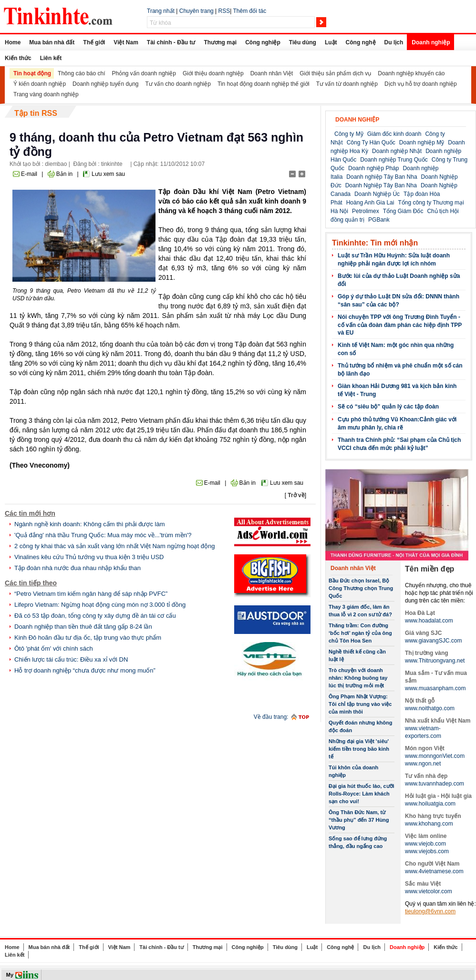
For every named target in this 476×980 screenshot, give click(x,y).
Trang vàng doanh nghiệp (46, 94)
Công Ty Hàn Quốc (371, 143)
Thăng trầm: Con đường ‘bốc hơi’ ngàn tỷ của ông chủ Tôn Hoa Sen (360, 633)
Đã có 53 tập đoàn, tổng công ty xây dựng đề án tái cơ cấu (95, 616)
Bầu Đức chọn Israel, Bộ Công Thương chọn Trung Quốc (361, 588)
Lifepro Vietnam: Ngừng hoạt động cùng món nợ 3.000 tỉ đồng (100, 605)
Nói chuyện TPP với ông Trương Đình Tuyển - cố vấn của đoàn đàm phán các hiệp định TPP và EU (400, 325)
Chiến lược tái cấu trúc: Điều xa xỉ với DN (71, 659)
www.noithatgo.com (430, 708)
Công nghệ (361, 42)
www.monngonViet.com (435, 756)
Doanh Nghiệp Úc (377, 194)
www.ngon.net (423, 764)
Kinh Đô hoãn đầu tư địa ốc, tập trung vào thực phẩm (88, 638)
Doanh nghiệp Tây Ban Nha (382, 177)
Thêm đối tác (249, 11)
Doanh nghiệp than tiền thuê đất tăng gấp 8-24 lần (83, 627)
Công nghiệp (263, 42)
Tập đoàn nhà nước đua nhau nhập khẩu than (78, 568)
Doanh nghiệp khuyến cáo (411, 73)
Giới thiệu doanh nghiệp (213, 73)
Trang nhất (161, 11)
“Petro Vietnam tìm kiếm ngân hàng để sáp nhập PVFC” (91, 594)
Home (13, 42)
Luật (331, 42)
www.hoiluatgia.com (430, 804)
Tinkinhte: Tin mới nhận (375, 243)
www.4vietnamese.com (434, 871)
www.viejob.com (425, 844)
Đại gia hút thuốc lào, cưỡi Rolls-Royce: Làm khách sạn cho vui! (362, 794)
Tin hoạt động (32, 73)
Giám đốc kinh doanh (394, 134)
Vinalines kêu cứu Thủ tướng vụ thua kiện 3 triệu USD (89, 557)
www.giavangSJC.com (433, 641)
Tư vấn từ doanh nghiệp (347, 84)
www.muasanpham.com (435, 688)
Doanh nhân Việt (272, 73)
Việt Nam (126, 42)
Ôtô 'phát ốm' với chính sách (54, 648)
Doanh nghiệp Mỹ (422, 143)
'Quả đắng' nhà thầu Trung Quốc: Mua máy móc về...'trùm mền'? (103, 535)
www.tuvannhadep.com (435, 784)
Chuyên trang (197, 11)
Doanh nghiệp (431, 42)
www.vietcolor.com (429, 891)
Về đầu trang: (271, 717)
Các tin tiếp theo (31, 583)
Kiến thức (18, 58)
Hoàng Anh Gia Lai (370, 203)
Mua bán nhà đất (52, 42)
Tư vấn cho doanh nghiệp (178, 84)
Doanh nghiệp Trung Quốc (394, 160)
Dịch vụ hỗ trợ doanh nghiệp (421, 84)
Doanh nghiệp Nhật (397, 151)
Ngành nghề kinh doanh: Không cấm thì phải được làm (90, 524)
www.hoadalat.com (429, 621)
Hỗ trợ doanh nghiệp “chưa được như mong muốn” (85, 670)
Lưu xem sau (108, 174)
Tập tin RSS (36, 113)
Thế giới (94, 42)
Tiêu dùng (303, 42)
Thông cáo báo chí (81, 73)
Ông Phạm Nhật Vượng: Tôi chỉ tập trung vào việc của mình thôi (360, 704)
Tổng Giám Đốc (403, 211)
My (10, 975)
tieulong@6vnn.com (430, 911)
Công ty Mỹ (349, 134)
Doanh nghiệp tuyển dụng (105, 84)
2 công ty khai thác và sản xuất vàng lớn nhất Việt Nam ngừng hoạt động (114, 546)
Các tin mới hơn (30, 513)
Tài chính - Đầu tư (171, 42)
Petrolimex (366, 211)
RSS (224, 11)
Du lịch (394, 42)
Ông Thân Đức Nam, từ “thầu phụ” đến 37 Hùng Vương (359, 820)
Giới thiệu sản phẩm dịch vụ (335, 73)
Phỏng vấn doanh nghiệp (144, 73)
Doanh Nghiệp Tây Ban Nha (381, 185)
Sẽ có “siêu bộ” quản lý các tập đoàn (388, 407)
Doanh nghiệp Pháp (373, 168)
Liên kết (51, 58)
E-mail (29, 174)
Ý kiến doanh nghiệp (40, 84)
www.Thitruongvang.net (435, 661)
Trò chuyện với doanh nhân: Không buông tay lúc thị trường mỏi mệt (358, 678)
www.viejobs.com (427, 851)
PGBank (379, 220)
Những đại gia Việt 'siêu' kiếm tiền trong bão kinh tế (359, 749)
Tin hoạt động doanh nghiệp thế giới (264, 84)
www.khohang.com (429, 824)
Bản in (64, 174)
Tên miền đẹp (429, 569)
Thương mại (220, 42)
